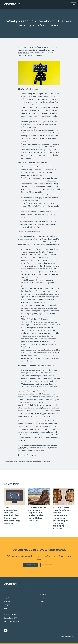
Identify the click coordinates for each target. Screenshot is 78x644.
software (46, 111)
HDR (20, 448)
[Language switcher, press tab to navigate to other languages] (74, 4)
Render (33, 366)
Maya (39, 56)
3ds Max (31, 56)
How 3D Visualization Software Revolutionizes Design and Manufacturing (12, 514)
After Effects (51, 181)
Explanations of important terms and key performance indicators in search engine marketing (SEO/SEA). (62, 517)
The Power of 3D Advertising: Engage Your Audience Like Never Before (37, 513)
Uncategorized (37, 461)
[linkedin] (6, 630)
